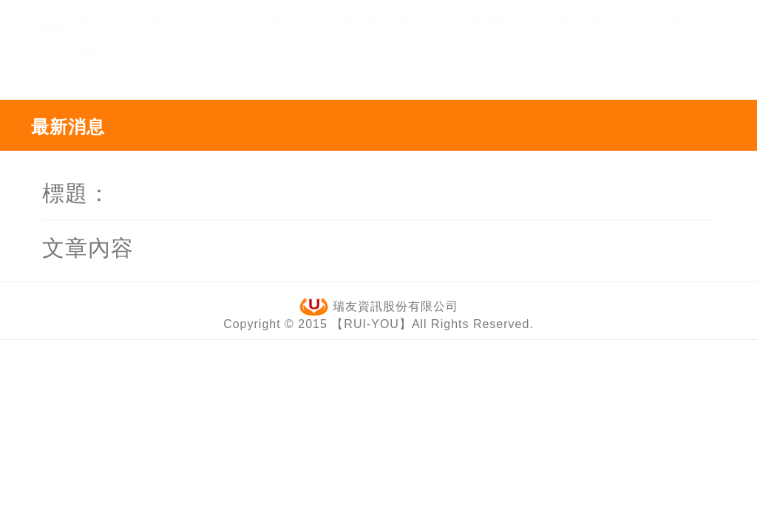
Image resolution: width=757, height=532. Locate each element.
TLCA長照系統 (666, 36)
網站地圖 (579, 36)
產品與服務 (187, 36)
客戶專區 (502, 36)
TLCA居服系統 (84, 65)
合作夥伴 (276, 36)
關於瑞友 (104, 36)
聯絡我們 (354, 36)
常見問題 (425, 36)
